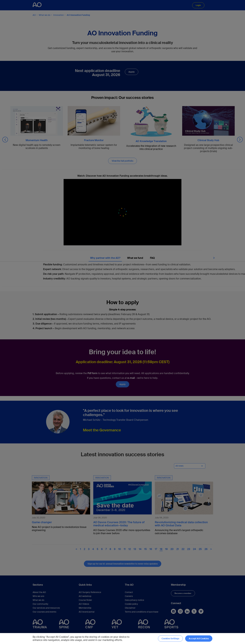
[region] (122, 639)
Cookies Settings (170, 639)
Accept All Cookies (199, 639)
